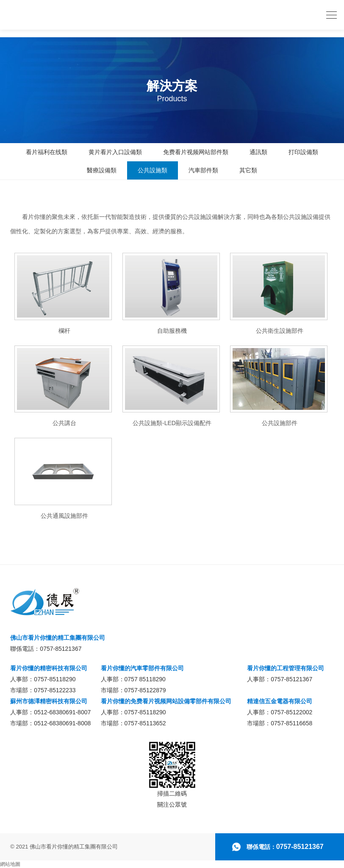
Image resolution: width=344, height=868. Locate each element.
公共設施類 (153, 170)
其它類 (248, 170)
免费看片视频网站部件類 (196, 152)
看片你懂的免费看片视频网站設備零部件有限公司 (166, 701)
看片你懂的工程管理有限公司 (286, 668)
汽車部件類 (203, 170)
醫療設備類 (102, 170)
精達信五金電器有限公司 (280, 701)
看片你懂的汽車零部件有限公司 (142, 668)
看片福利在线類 (47, 152)
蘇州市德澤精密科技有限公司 (49, 701)
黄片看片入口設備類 (115, 152)
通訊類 (258, 152)
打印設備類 (303, 152)
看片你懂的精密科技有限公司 (49, 668)
